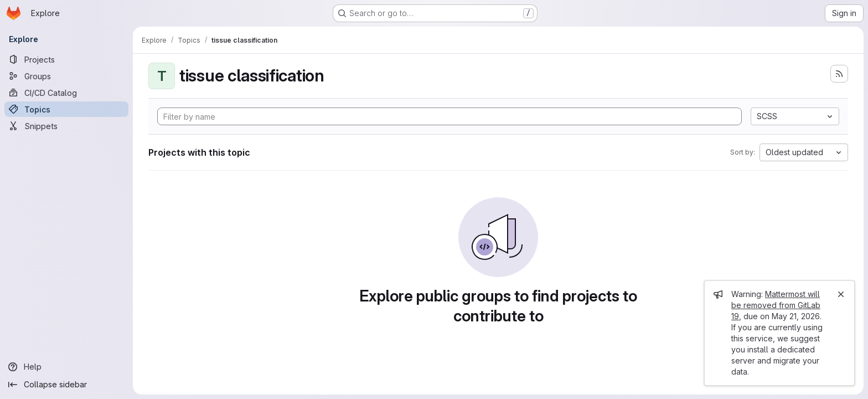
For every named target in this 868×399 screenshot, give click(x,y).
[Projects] (66, 59)
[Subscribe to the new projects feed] (839, 74)
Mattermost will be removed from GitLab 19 (776, 305)
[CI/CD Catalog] (66, 93)
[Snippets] (66, 126)
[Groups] (66, 76)
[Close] (841, 294)
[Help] (66, 367)
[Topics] (66, 109)
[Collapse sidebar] (66, 385)
